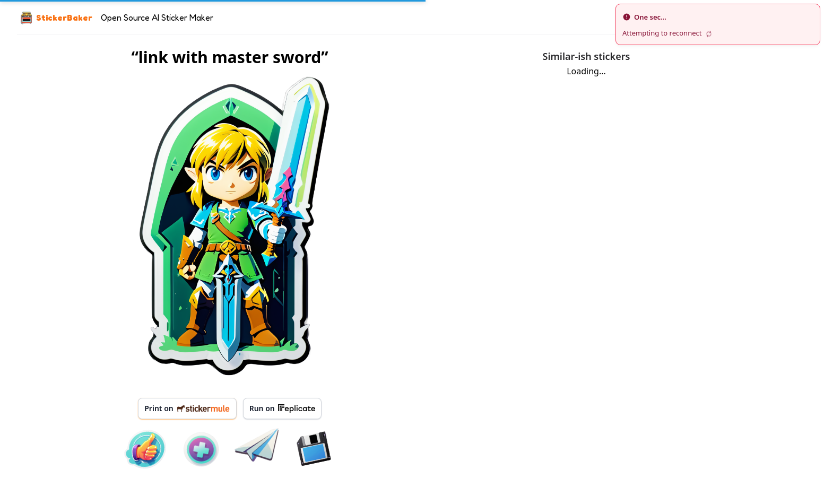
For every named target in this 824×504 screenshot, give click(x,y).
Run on (282, 409)
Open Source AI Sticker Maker (157, 18)
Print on (187, 408)
